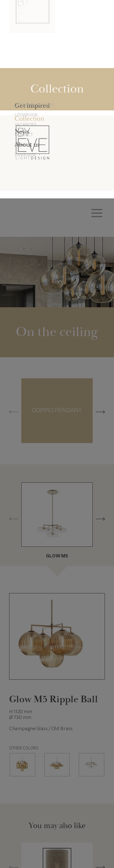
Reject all (57, 846)
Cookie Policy (54, 827)
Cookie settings (34, 845)
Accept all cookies (80, 845)
